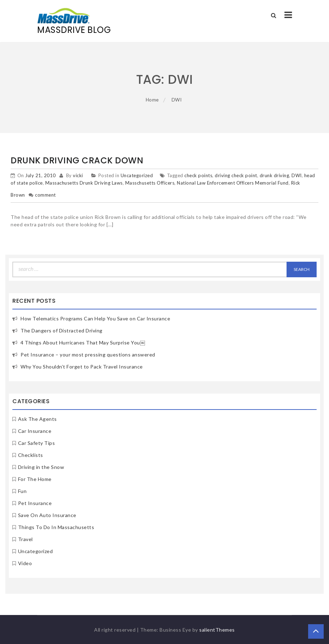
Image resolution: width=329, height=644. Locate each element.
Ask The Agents (37, 419)
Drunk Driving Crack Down (77, 160)
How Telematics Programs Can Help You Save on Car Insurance (95, 318)
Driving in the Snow (41, 467)
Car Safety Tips (37, 443)
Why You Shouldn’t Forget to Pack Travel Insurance (82, 367)
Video (25, 563)
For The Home (35, 479)
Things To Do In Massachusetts (56, 527)
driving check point (236, 175)
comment (45, 195)
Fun (22, 491)
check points (198, 175)
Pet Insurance (35, 503)
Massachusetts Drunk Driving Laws (84, 183)
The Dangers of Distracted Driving (62, 330)
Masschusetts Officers (150, 183)
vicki (78, 175)
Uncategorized (137, 175)
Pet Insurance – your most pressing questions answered (88, 355)
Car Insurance (35, 431)
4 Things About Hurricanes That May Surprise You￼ (83, 343)
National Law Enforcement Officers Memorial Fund (233, 183)
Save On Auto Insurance (47, 515)
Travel (25, 539)
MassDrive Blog (74, 30)
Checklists (31, 455)
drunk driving (275, 175)
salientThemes (217, 630)
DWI (297, 175)
